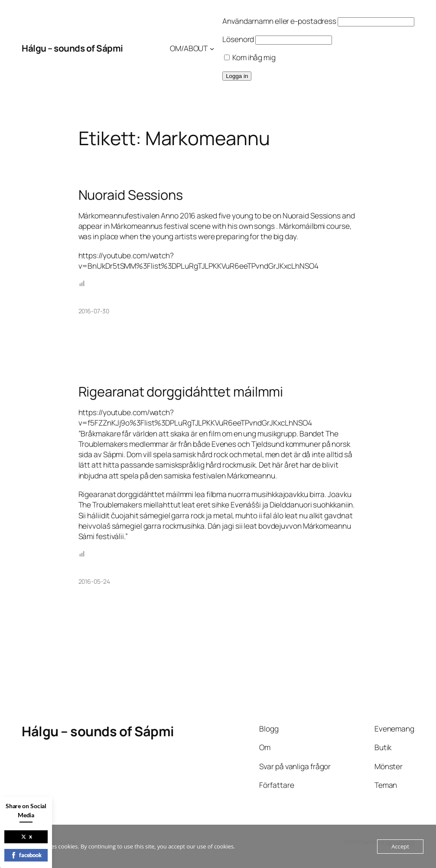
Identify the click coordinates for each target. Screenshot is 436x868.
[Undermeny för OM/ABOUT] (212, 49)
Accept (400, 846)
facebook (26, 855)
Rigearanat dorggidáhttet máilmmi (181, 392)
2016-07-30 (94, 311)
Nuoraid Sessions (131, 195)
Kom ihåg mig (250, 57)
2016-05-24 (94, 581)
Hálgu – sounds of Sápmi (72, 48)
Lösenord (238, 39)
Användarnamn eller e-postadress (279, 21)
